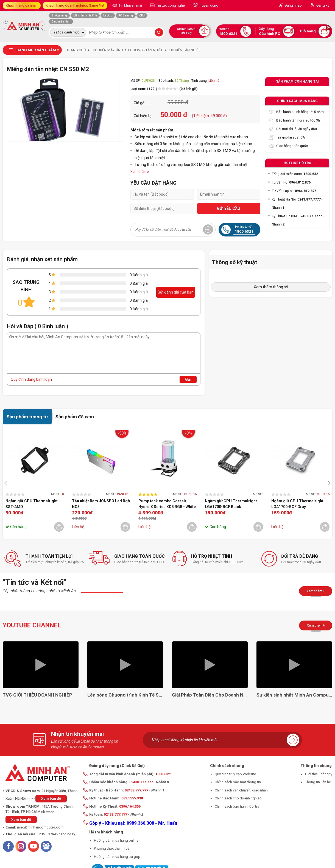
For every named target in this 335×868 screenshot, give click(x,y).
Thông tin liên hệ (318, 782)
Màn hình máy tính (85, 15)
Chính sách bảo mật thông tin (238, 782)
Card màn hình (61, 22)
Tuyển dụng (209, 5)
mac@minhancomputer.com (40, 827)
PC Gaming (126, 15)
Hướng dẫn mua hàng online (116, 840)
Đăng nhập (293, 5)
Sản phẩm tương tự (27, 417)
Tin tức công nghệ (170, 5)
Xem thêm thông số (271, 287)
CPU (142, 15)
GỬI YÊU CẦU (229, 208)
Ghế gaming (59, 15)
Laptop (108, 15)
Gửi (188, 379)
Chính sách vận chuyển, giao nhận (241, 790)
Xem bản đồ (51, 798)
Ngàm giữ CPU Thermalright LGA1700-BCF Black (231, 504)
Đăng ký (323, 5)
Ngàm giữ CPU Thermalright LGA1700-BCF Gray (297, 504)
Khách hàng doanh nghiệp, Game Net (75, 5)
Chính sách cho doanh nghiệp (238, 798)
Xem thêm (316, 591)
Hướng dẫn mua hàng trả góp (117, 857)
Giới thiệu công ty (319, 774)
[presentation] (7, 483)
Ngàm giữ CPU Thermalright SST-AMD (32, 504)
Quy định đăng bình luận (31, 379)
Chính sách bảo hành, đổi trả (237, 806)
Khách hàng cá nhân (22, 5)
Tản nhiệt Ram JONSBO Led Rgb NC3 (101, 504)
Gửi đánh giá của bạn (176, 292)
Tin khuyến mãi (130, 5)
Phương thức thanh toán (113, 848)
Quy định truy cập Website (235, 774)
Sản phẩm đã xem (75, 417)
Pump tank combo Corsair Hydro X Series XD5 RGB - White (167, 504)
